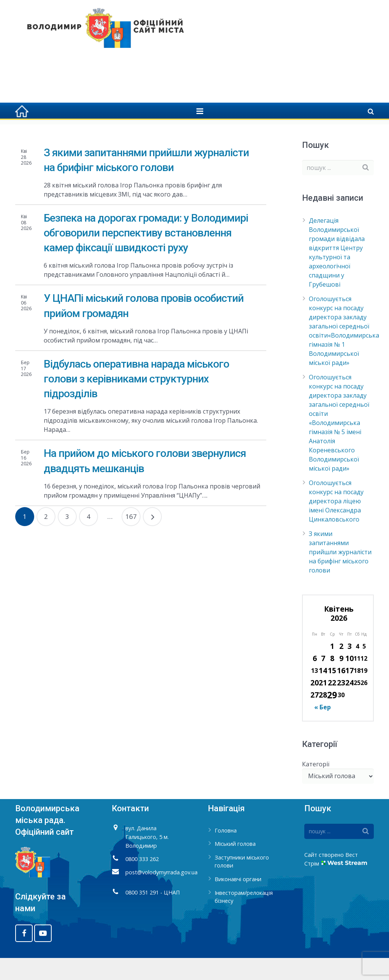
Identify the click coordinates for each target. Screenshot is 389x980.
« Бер (323, 729)
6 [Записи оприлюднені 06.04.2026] (315, 681)
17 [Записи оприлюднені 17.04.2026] (349, 693)
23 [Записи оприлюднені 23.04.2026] (341, 705)
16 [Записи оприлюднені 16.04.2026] (341, 693)
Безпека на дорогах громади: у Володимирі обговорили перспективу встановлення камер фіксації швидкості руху (146, 255)
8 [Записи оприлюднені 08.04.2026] (332, 681)
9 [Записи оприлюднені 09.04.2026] (341, 681)
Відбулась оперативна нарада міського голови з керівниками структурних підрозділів (136, 401)
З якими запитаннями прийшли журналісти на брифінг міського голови (340, 574)
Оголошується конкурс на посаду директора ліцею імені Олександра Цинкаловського (336, 523)
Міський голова (235, 866)
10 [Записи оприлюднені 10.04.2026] (349, 681)
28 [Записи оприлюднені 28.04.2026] (323, 717)
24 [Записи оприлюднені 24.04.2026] (349, 705)
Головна (270, 133)
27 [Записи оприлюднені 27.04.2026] (315, 717)
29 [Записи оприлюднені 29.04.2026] (332, 717)
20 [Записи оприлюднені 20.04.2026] (315, 705)
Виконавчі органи (238, 902)
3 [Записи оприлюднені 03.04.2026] (350, 668)
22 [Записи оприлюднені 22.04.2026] (332, 705)
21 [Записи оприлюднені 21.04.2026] (323, 705)
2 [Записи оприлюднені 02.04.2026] (341, 668)
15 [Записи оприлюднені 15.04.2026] (332, 693)
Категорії (316, 786)
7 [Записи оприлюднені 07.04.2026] (323, 681)
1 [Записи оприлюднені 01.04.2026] (332, 668)
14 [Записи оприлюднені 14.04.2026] (323, 693)
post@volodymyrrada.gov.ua (161, 894)
